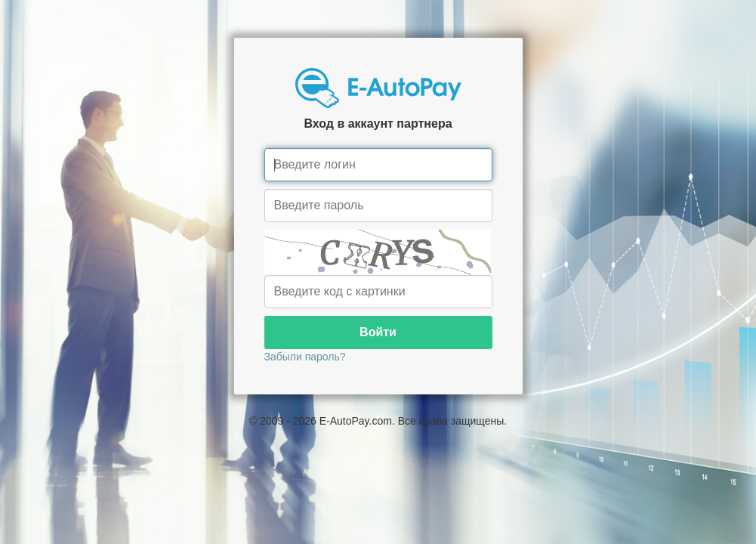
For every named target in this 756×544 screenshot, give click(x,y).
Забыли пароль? (305, 357)
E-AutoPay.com (356, 421)
